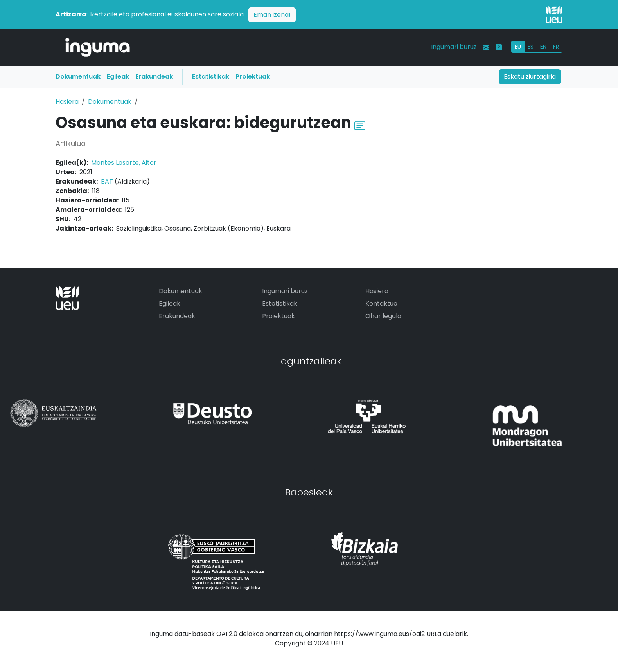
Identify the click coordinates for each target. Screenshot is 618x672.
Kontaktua (381, 304)
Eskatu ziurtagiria (530, 77)
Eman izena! (272, 15)
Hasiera (67, 102)
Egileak (118, 77)
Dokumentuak (78, 77)
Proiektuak (253, 77)
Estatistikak (211, 77)
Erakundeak (154, 77)
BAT (107, 181)
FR (556, 47)
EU (518, 47)
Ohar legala (383, 316)
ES (531, 47)
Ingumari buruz (454, 47)
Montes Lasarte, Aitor (124, 163)
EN (543, 47)
